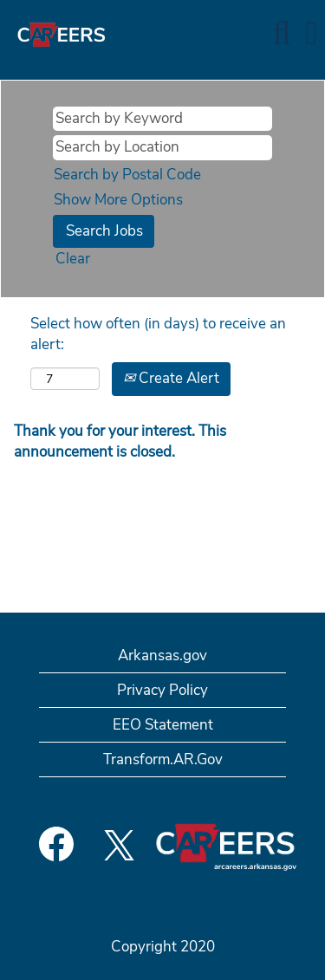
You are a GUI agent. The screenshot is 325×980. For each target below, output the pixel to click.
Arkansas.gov (162, 655)
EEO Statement (163, 725)
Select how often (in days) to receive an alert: (158, 334)
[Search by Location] (162, 147)
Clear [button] (73, 259)
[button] (312, 34)
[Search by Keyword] (162, 119)
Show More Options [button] (118, 200)
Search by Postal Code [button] (127, 175)
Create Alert (171, 378)
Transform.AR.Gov (163, 759)
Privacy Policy (162, 690)
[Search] (282, 34)
